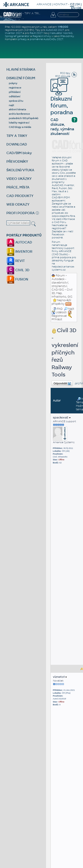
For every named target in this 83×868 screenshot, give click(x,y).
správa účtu (16, 101)
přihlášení (15, 92)
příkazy (22, 39)
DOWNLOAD (17, 144)
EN (73, 8)
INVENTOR (19, 252)
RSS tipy (65, 73)
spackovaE (62, 417)
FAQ (60, 309)
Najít (69, 309)
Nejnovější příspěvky (61, 302)
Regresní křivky (42, 36)
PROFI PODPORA (21, 213)
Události (59, 312)
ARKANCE (44, 4)
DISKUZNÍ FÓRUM (21, 78)
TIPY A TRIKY (17, 136)
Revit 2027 (36, 33)
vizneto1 (60, 677)
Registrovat (59, 316)
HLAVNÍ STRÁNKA (21, 69)
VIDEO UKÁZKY (19, 179)
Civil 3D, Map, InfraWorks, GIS (62, 293)
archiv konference (19, 114)
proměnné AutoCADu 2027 (46, 39)
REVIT (16, 261)
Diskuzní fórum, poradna (62, 99)
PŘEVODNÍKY (17, 161)
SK (78, 4)
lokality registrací (19, 123)
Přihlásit (57, 319)
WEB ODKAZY (18, 204)
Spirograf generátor (17, 36)
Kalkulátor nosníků (61, 33)
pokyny (13, 83)
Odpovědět (62, 384)
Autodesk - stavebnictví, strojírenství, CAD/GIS (60, 284)
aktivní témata (17, 109)
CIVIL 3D (18, 270)
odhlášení (15, 96)
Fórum (60, 276)
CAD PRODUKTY (20, 196)
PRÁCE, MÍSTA (18, 187)
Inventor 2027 (13, 33)
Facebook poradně (58, 236)
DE (79, 8)
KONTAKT (61, 4)
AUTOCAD (19, 242)
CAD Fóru (60, 222)
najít (12, 105)
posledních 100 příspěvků (24, 118)
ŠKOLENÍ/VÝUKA (20, 170)
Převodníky (67, 36)
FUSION (17, 279)
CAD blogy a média (20, 127)
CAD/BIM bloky (19, 153)
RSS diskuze (63, 76)
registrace (15, 88)
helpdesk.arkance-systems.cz (63, 268)
